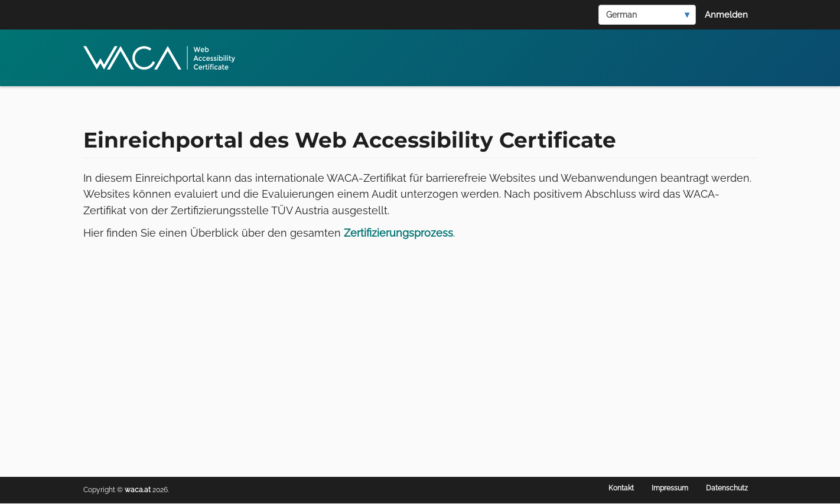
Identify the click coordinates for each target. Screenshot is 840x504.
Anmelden (726, 15)
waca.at (138, 490)
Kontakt (621, 488)
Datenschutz (727, 488)
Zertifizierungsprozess (398, 233)
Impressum (670, 488)
